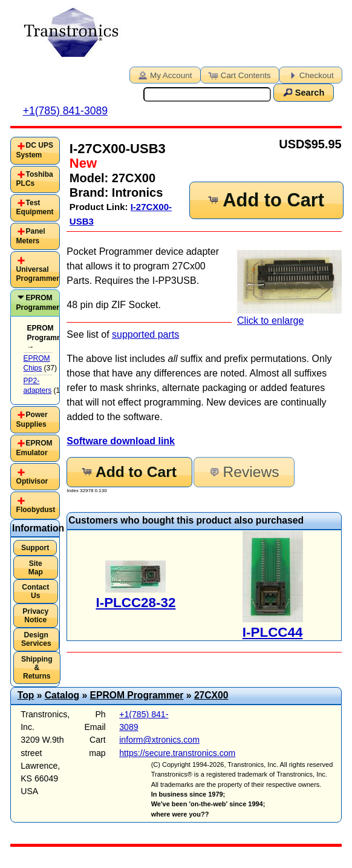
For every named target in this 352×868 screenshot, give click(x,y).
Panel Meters (31, 236)
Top (26, 695)
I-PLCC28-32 (135, 603)
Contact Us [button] (35, 591)
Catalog (62, 695)
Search (303, 92)
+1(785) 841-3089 (65, 111)
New (83, 163)
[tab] (35, 150)
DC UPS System (35, 150)
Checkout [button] (310, 74)
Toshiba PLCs (35, 179)
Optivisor (32, 481)
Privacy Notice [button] (35, 616)
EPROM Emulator (34, 448)
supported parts (145, 334)
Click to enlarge (289, 288)
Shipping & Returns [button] (37, 668)
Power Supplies (32, 419)
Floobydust (36, 510)
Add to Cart (266, 200)
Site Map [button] (36, 568)
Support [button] (35, 548)
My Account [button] (164, 74)
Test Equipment (35, 208)
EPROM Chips (37, 363)
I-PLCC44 (273, 632)
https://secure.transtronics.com (177, 753)
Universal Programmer (38, 274)
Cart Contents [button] (239, 74)
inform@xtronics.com (159, 740)
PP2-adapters (38, 386)
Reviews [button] (243, 472)
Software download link (121, 441)
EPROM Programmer (38, 303)
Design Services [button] (36, 639)
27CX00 (211, 695)
